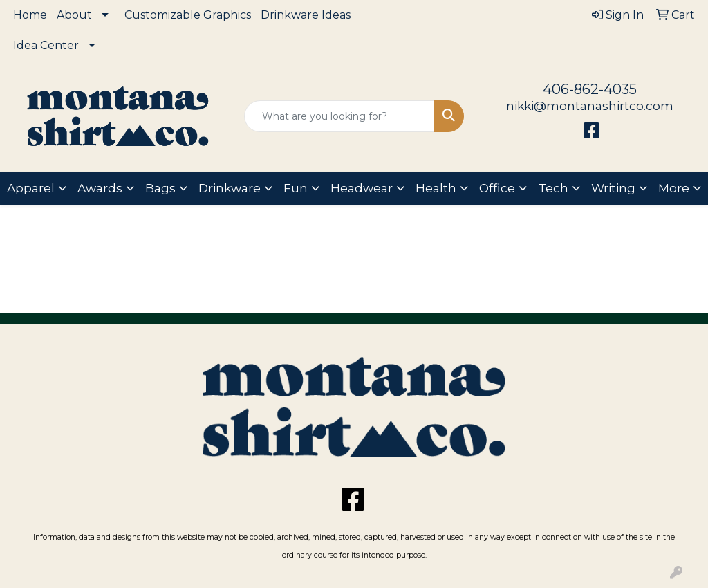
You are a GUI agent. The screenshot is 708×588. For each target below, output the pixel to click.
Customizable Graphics (188, 15)
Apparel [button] (31, 188)
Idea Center (46, 45)
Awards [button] (100, 188)
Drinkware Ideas (306, 15)
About (74, 15)
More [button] (674, 188)
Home (30, 15)
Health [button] (436, 188)
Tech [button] (553, 188)
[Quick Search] (339, 116)
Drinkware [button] (230, 188)
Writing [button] (613, 188)
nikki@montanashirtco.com (590, 105)
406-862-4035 (590, 89)
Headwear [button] (362, 188)
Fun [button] (296, 188)
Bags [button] (160, 188)
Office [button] (497, 188)
